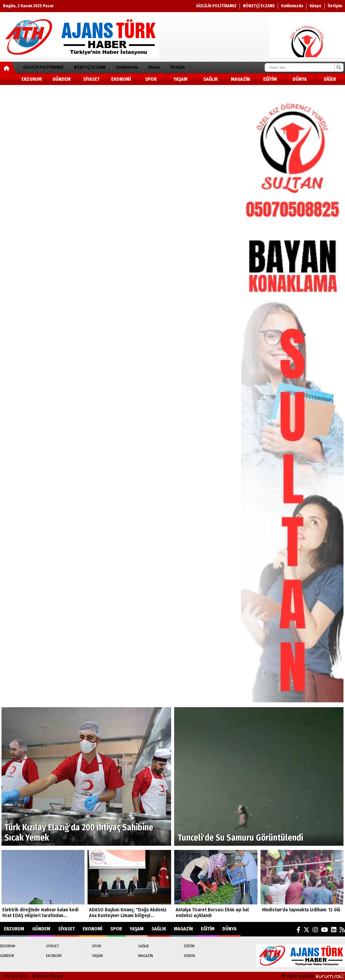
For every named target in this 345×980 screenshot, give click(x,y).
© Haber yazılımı (313, 976)
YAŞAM (181, 79)
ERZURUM (32, 79)
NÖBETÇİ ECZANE (259, 6)
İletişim (335, 6)
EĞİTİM (270, 79)
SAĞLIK (211, 79)
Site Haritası (15, 976)
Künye (315, 6)
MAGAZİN (240, 79)
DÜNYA (300, 79)
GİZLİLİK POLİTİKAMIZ (216, 6)
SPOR (151, 79)
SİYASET (91, 79)
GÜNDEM (61, 79)
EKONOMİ (121, 79)
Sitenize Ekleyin (47, 976)
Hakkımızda (292, 6)
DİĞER (330, 79)
